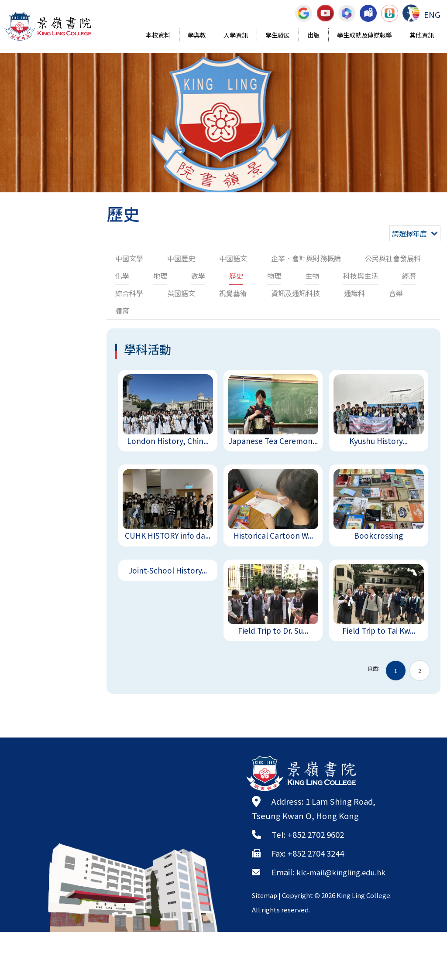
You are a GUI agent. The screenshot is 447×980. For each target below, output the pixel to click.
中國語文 (233, 258)
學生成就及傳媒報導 (364, 36)
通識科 (354, 293)
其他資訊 (422, 36)
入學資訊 (236, 36)
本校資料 (158, 36)
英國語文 (181, 293)
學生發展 (278, 36)
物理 (274, 276)
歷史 (236, 276)
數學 (198, 276)
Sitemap (265, 929)
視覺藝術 (233, 293)
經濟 (409, 276)
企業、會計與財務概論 (306, 258)
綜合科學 (129, 293)
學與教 (197, 36)
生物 (312, 276)
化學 (122, 276)
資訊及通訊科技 (296, 293)
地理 (160, 276)
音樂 (396, 293)
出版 (313, 36)
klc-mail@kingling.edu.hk (346, 905)
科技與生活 (361, 276)
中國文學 (129, 258)
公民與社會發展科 (393, 258)
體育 (122, 311)
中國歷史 (181, 258)
